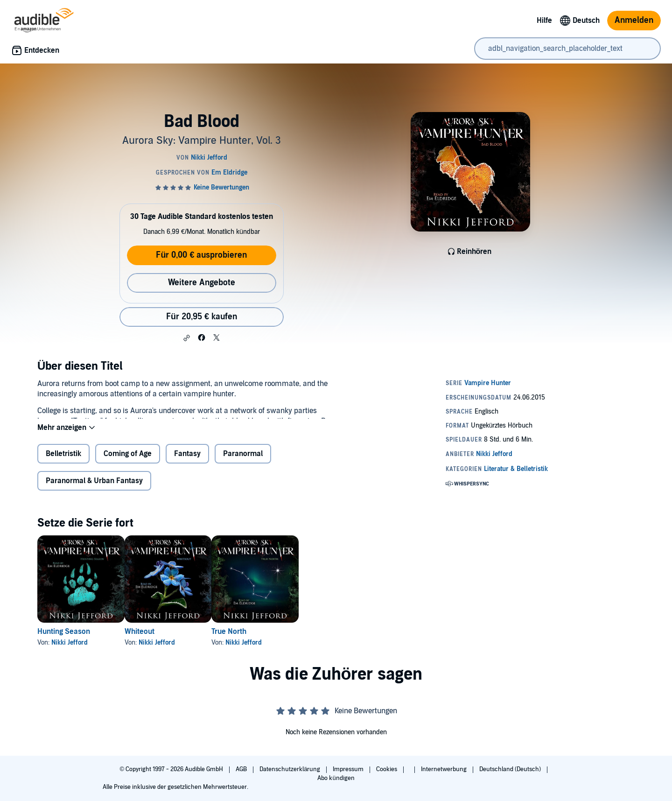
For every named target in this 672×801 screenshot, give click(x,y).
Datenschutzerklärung (290, 769)
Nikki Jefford (70, 650)
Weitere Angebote (202, 283)
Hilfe (544, 21)
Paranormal (243, 461)
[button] (187, 338)
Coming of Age (128, 461)
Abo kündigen (336, 778)
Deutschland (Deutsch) (511, 769)
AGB (242, 769)
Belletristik (63, 461)
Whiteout (154, 639)
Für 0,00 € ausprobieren (201, 255)
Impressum (349, 769)
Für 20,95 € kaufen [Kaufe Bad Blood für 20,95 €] (202, 317)
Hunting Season (64, 639)
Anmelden (634, 20)
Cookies (387, 769)
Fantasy (187, 461)
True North (259, 639)
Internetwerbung (444, 769)
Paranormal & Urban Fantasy (94, 488)
